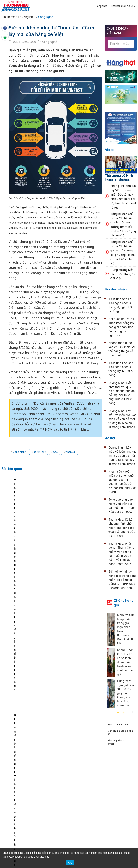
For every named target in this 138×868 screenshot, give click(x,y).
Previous (109, 712)
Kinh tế (28, 778)
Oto (56, 452)
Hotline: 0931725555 (123, 6)
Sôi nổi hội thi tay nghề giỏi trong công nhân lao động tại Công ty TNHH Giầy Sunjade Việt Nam (123, 580)
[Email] (22, 809)
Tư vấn (57, 784)
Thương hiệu (27, 17)
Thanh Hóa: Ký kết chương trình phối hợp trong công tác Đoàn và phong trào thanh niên (122, 528)
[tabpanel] (20, 503)
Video (110, 150)
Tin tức (15, 778)
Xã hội (110, 438)
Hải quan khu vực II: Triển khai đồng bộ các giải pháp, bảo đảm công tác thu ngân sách (122, 327)
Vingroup (71, 452)
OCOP (124, 778)
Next (133, 712)
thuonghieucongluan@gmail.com (65, 815)
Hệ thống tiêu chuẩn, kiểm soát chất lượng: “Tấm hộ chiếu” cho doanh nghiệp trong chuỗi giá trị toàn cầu (65, 551)
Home (9, 17)
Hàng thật (101, 6)
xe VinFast (40, 452)
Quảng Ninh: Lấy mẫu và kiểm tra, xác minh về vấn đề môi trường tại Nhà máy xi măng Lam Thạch (123, 419)
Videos (82, 784)
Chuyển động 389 (70, 778)
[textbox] (121, 44)
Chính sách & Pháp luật (101, 778)
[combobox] (121, 44)
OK (70, 863)
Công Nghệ (46, 17)
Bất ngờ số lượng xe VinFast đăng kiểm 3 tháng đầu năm (86, 503)
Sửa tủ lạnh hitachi (119, 725)
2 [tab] (123, 713)
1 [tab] (118, 713)
